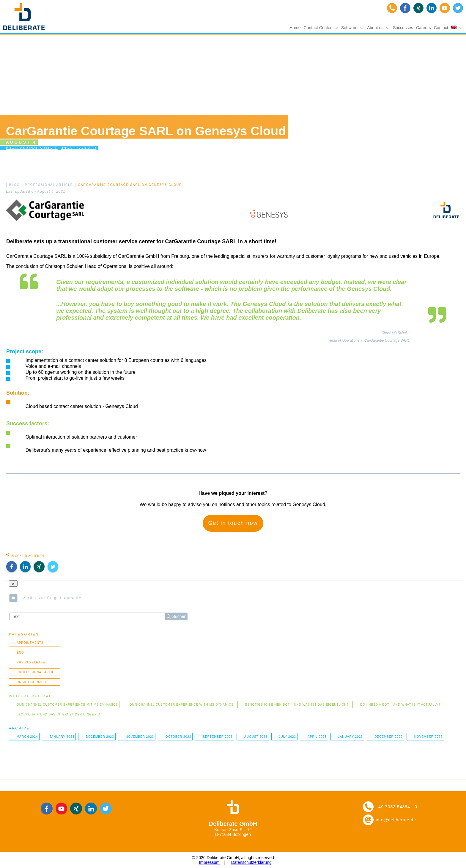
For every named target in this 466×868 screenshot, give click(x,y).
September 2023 (218, 737)
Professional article (32, 148)
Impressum (209, 862)
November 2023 (140, 737)
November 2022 (428, 737)
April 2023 (317, 737)
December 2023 (100, 737)
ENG (20, 653)
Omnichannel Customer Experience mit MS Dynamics (67, 705)
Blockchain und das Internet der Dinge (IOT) (60, 714)
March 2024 (27, 737)
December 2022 (389, 737)
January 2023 (351, 737)
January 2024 (62, 737)
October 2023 (178, 737)
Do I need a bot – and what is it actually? (400, 705)
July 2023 (288, 737)
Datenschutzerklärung (251, 862)
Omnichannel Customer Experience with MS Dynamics (182, 705)
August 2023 (256, 737)
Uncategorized (79, 148)
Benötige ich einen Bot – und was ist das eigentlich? (297, 705)
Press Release (31, 662)
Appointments (30, 643)
